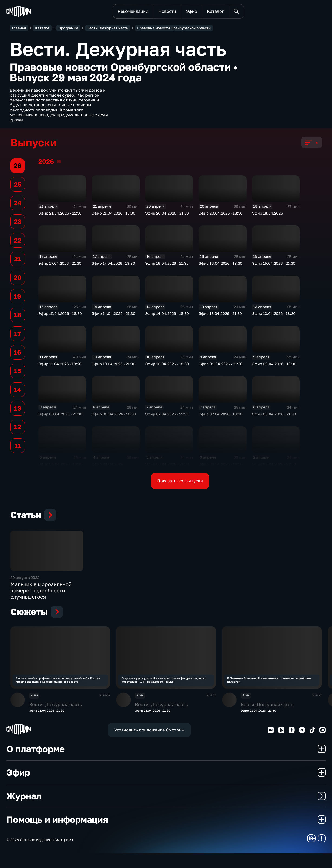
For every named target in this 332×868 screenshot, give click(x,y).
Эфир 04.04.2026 (107, 465)
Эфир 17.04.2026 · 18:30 (113, 264)
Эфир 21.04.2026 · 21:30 (60, 214)
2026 (59, 162)
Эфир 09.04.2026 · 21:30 (221, 365)
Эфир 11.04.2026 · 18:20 (60, 365)
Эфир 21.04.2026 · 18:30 (113, 214)
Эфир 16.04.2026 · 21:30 (167, 264)
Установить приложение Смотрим (149, 745)
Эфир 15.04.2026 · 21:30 (274, 264)
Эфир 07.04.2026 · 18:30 (220, 415)
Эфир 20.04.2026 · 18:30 (221, 214)
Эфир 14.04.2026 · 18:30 (167, 315)
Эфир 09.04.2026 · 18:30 (274, 365)
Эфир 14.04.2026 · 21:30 (113, 315)
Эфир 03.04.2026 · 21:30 (167, 465)
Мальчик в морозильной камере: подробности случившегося (41, 604)
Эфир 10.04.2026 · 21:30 (113, 365)
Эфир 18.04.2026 (268, 214)
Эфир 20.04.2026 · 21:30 (167, 214)
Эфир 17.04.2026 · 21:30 (60, 264)
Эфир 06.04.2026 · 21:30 (274, 415)
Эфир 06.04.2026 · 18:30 (60, 465)
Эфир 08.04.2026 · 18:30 (114, 415)
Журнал (166, 811)
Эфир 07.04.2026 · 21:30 (167, 415)
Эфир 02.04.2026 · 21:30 (274, 465)
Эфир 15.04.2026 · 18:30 (60, 315)
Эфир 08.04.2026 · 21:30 (60, 415)
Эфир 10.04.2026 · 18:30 (167, 365)
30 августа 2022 (25, 591)
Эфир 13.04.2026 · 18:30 (274, 315)
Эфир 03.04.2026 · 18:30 (221, 465)
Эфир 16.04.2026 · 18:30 (220, 264)
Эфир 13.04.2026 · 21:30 (220, 315)
